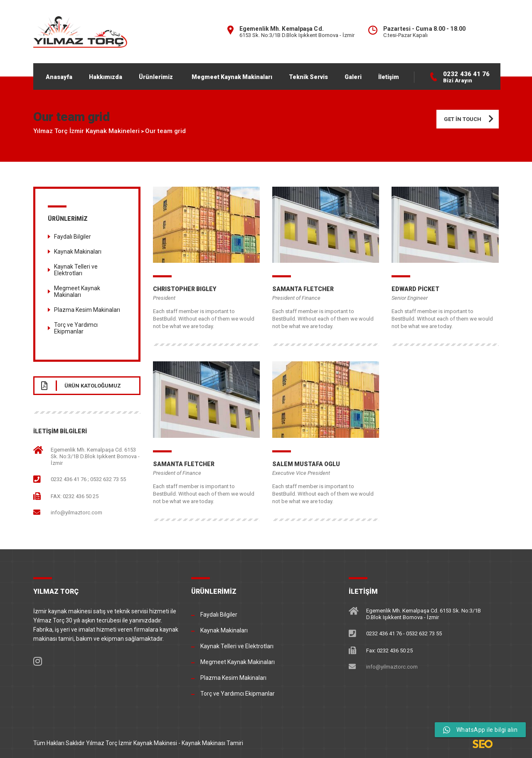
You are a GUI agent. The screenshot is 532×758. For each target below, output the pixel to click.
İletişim (389, 77)
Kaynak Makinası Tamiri (212, 743)
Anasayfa (59, 77)
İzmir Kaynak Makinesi (148, 743)
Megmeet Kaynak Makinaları (232, 77)
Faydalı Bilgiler (73, 237)
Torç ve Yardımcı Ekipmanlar (76, 328)
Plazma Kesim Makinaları (87, 310)
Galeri (353, 77)
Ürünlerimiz (156, 77)
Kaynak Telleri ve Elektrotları (76, 270)
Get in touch (471, 119)
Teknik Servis (308, 77)
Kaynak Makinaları (78, 252)
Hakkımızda (106, 77)
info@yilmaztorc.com (76, 512)
